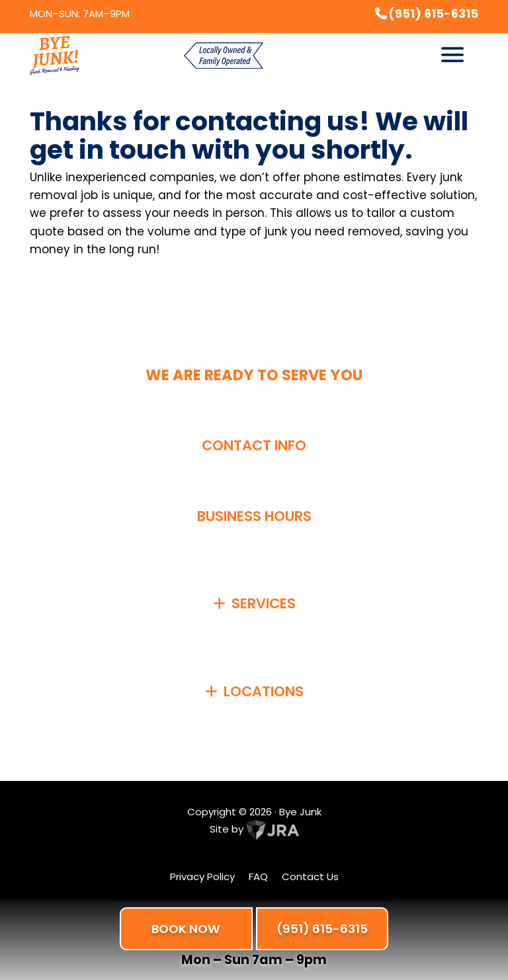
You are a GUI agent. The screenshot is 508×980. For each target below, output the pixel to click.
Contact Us (310, 877)
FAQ (258, 877)
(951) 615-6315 (322, 929)
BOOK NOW (186, 929)
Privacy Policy (202, 877)
